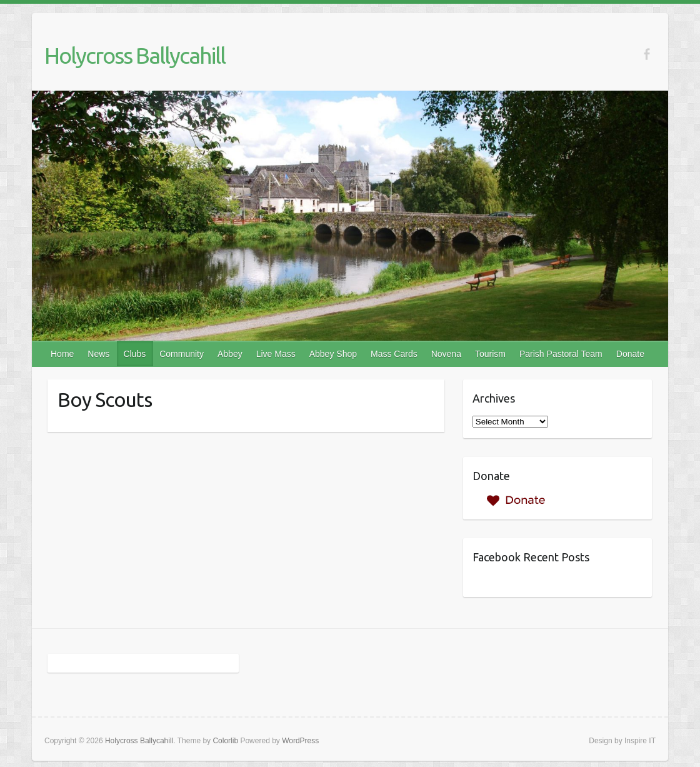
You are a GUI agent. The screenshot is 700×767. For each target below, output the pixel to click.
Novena (446, 354)
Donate (630, 354)
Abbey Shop (333, 354)
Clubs (134, 354)
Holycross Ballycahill (135, 55)
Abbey (230, 354)
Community (182, 354)
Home (62, 354)
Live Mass (276, 354)
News (98, 354)
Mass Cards (394, 354)
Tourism (490, 354)
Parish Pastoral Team (561, 354)
